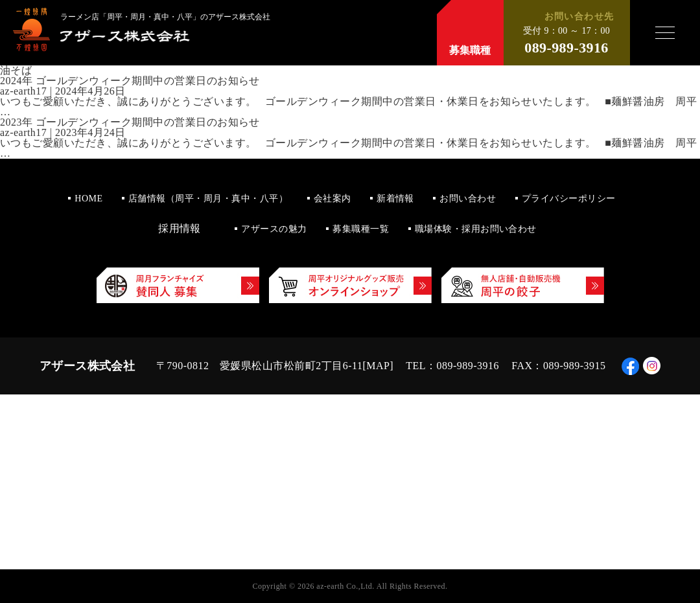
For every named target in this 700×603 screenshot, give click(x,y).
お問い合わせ (468, 199)
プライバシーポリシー (569, 199)
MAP (378, 366)
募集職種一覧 (361, 229)
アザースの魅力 (274, 229)
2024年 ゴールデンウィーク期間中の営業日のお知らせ (130, 81)
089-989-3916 (566, 48)
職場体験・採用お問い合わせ (476, 229)
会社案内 (332, 199)
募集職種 (470, 50)
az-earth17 (23, 91)
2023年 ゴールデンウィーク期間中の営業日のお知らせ (130, 122)
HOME (88, 199)
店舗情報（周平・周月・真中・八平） (208, 199)
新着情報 (395, 199)
